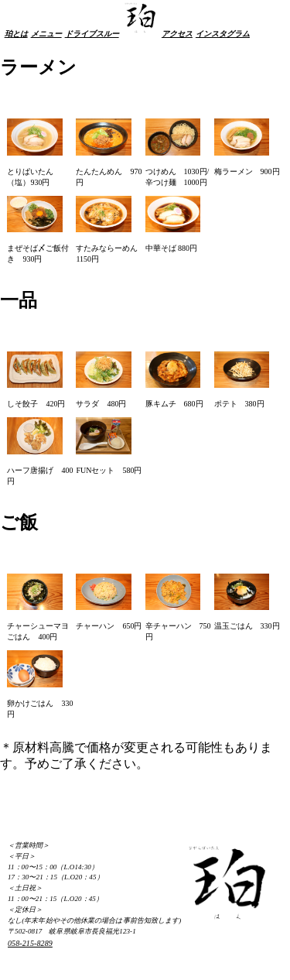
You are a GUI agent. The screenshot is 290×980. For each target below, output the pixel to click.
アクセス (177, 34)
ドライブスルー (92, 34)
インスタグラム (223, 34)
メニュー (46, 34)
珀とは (16, 34)
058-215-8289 (30, 943)
